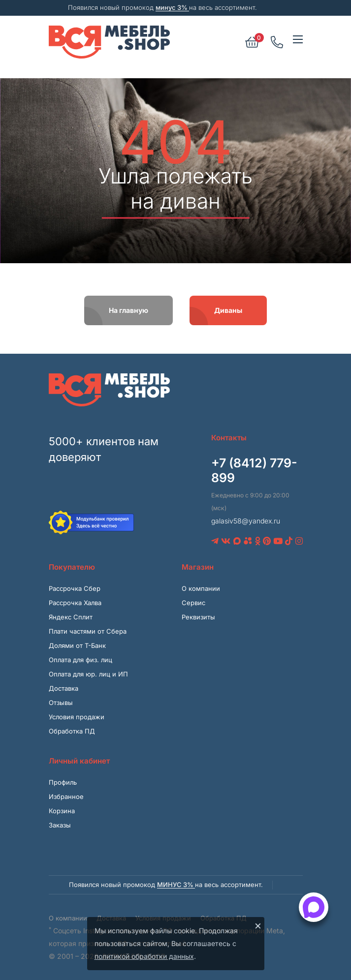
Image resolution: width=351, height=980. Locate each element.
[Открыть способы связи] (314, 907)
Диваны (228, 310)
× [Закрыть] (258, 925)
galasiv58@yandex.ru (246, 521)
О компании (201, 588)
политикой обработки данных (144, 956)
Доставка (64, 688)
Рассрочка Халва (75, 603)
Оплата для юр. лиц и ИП (88, 674)
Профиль (63, 782)
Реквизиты (198, 617)
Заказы (60, 825)
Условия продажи (77, 717)
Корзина (62, 811)
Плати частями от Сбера (88, 631)
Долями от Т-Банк (77, 645)
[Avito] (248, 541)
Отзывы (61, 703)
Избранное (66, 796)
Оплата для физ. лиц (80, 660)
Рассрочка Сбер (75, 588)
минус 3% (172, 7)
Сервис (193, 603)
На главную (128, 310)
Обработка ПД (72, 731)
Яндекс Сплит (71, 617)
